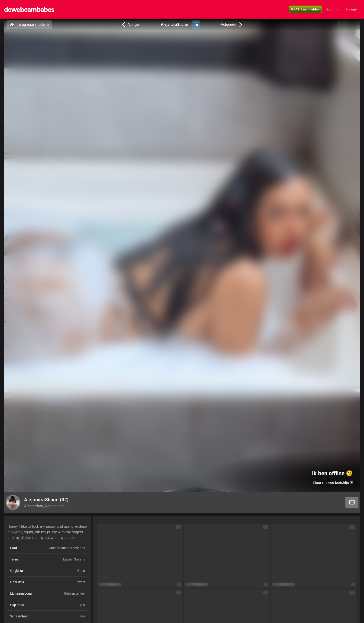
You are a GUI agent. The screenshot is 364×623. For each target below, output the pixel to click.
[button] (305, 9)
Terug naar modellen (29, 25)
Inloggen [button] (352, 9)
